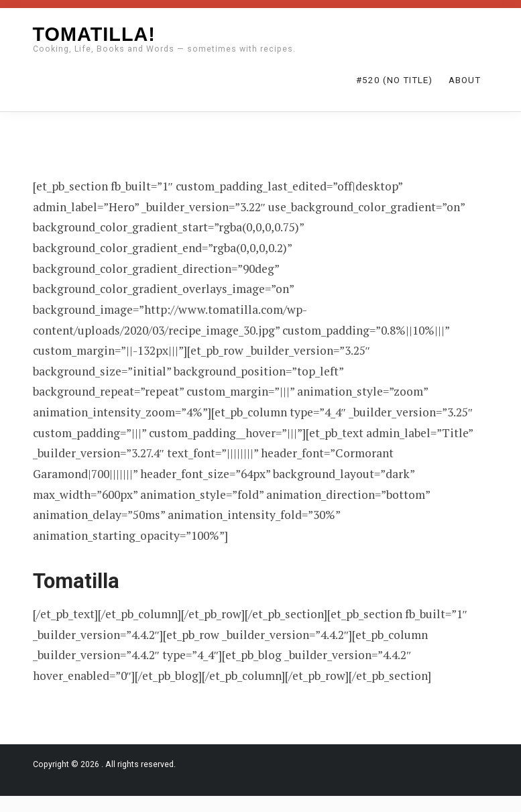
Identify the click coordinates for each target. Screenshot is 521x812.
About (465, 80)
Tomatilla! (94, 34)
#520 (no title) (394, 80)
